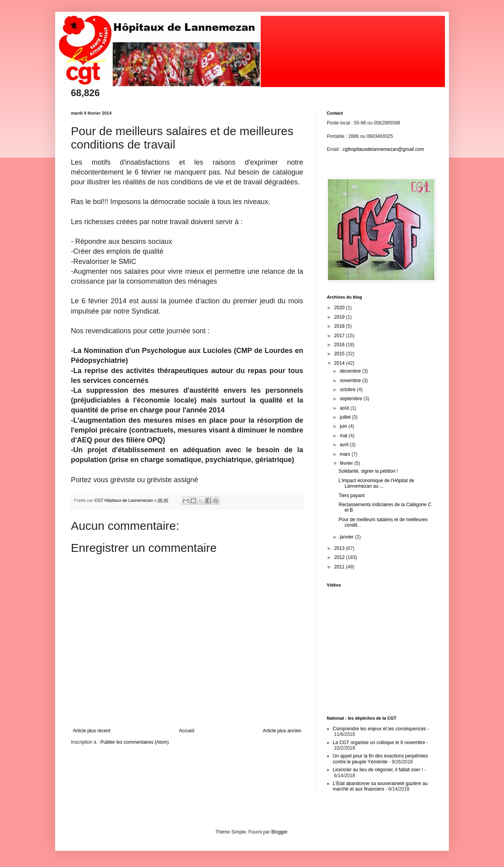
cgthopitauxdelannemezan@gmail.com (383, 149)
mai (344, 436)
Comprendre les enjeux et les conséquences (379, 729)
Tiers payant (352, 496)
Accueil (187, 731)
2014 (340, 363)
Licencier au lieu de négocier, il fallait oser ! (378, 770)
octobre (348, 390)
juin (344, 426)
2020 (340, 308)
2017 (340, 336)
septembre (352, 399)
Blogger (279, 832)
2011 (340, 567)
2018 (340, 326)
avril (345, 445)
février (347, 463)
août (345, 408)
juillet (346, 417)
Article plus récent (92, 731)
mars (346, 454)
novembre (351, 381)
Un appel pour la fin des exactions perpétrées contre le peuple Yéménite (380, 759)
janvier (347, 537)
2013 (340, 548)
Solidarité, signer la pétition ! (368, 471)
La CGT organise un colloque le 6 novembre (379, 743)
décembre (351, 371)
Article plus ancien (282, 731)
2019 (340, 317)
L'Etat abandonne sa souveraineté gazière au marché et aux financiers (380, 786)
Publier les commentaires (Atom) (135, 742)
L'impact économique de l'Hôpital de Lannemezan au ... (376, 483)
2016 (340, 345)
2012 (340, 557)
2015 (340, 354)
